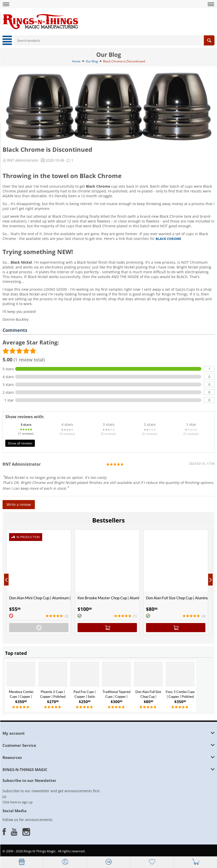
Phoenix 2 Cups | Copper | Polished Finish (53, 697)
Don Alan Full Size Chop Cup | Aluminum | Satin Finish (177, 598)
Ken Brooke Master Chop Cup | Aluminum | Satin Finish (108, 598)
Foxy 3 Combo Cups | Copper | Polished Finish (180, 697)
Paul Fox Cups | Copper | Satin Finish (85, 697)
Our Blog (92, 61)
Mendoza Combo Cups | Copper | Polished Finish (21, 697)
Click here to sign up (18, 802)
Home (76, 61)
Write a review (19, 504)
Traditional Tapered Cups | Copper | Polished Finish (116, 697)
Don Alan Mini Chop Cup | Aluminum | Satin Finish (40, 598)
